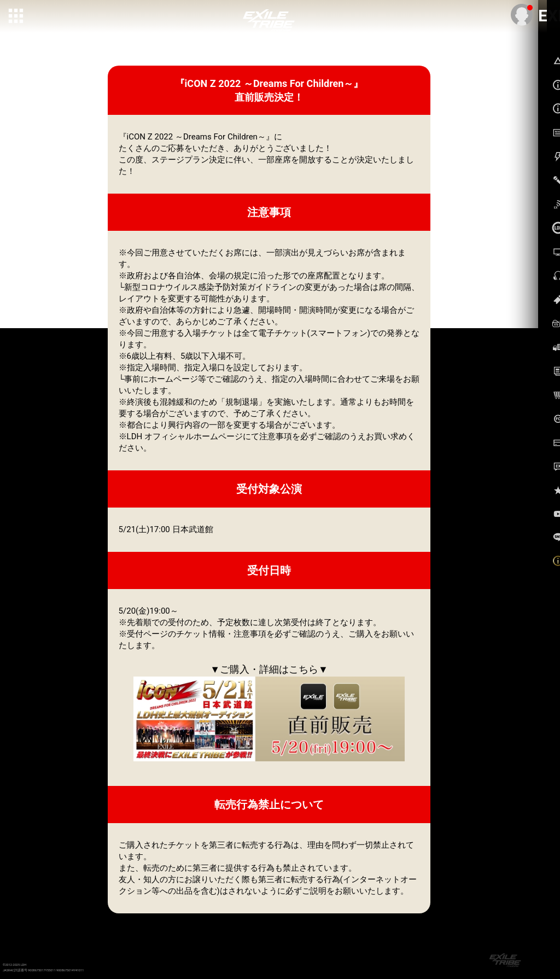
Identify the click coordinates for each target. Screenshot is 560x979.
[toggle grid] (17, 17)
